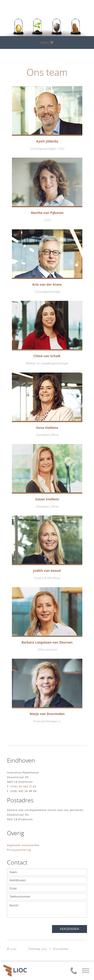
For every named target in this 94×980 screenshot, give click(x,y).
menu (47, 42)
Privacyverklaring (19, 850)
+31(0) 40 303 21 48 (23, 787)
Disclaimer (61, 949)
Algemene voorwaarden (23, 845)
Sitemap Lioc (38, 949)
